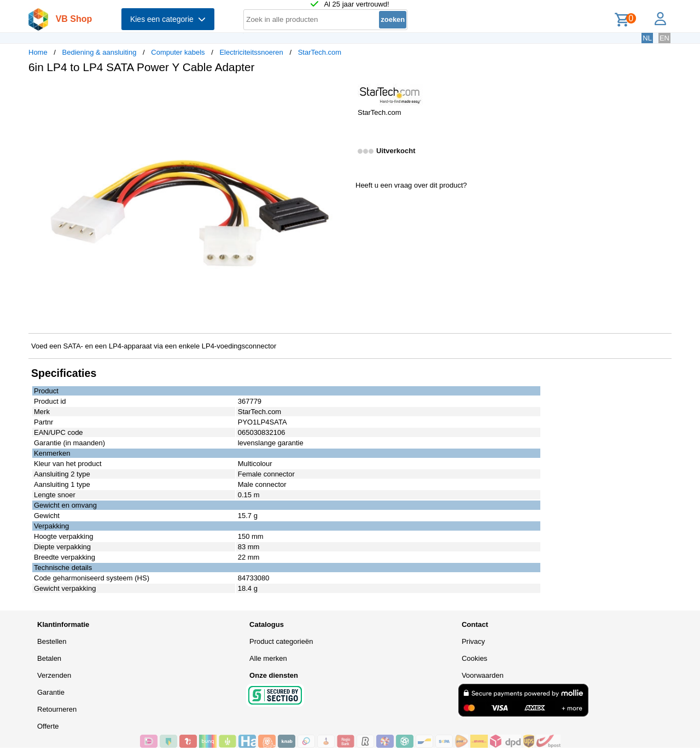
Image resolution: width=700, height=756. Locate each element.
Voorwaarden (483, 675)
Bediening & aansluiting (100, 52)
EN (664, 38)
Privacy (473, 641)
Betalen (49, 658)
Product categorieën (281, 641)
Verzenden (54, 675)
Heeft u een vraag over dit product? (411, 185)
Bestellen (52, 641)
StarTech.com (320, 52)
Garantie (51, 692)
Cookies (474, 658)
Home (38, 52)
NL (647, 38)
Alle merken (268, 658)
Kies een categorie (168, 19)
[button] (340, 94)
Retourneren (57, 709)
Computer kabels (178, 52)
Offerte (48, 726)
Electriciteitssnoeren (251, 52)
